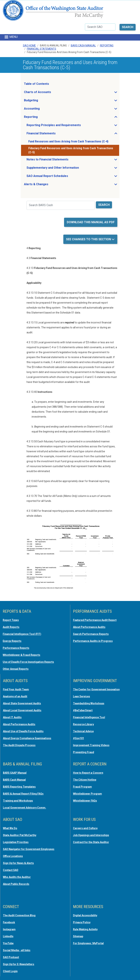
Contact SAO (11, 870)
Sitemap (78, 936)
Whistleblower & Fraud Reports (22, 655)
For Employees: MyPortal (88, 943)
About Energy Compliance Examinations (27, 738)
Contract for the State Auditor (91, 842)
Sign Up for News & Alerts (18, 863)
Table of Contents (37, 84)
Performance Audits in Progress (93, 641)
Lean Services (82, 696)
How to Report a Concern (88, 773)
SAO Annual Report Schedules (58, 177)
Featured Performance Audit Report (95, 620)
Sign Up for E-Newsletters (19, 964)
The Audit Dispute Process (19, 745)
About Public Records (16, 884)
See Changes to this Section (89, 239)
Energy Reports (12, 641)
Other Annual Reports (16, 669)
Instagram (9, 929)
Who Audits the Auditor (17, 877)
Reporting (107, 46)
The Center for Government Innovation (96, 689)
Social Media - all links (17, 950)
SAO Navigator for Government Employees (29, 849)
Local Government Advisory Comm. (25, 808)
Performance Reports (16, 648)
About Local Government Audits (22, 710)
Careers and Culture (85, 828)
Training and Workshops (18, 801)
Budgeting (42, 101)
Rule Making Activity (85, 929)
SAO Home (29, 46)
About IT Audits (12, 717)
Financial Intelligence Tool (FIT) (22, 634)
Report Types (11, 620)
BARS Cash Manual (83, 46)
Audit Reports (11, 627)
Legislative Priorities (16, 842)
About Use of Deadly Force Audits (23, 731)
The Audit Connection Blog (19, 915)
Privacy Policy (82, 922)
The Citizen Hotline (85, 780)
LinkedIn (8, 936)
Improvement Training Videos (91, 745)
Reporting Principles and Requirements (65, 126)
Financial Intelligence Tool (89, 717)
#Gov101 (79, 738)
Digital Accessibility (85, 915)
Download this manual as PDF (91, 222)
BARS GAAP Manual (15, 773)
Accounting (43, 110)
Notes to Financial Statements (58, 160)
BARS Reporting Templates (19, 787)
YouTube (8, 943)
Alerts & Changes (47, 185)
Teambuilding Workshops (89, 703)
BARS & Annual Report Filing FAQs (23, 794)
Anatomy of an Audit (15, 696)
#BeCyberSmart (83, 710)
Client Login (10, 971)
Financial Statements (42, 49)
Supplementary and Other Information (64, 169)
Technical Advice (83, 731)
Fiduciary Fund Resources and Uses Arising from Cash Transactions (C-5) (71, 150)
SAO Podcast (11, 957)
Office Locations (13, 856)
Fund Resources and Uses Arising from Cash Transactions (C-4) (68, 141)
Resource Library (83, 724)
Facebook (9, 922)
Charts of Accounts (48, 93)
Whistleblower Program (87, 794)
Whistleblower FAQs (85, 801)
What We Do (10, 828)
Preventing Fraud (84, 752)
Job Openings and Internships (91, 835)
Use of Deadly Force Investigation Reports (28, 662)
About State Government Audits (22, 703)
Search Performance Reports (91, 634)
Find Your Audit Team (16, 689)
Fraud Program (82, 787)
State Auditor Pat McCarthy (20, 835)
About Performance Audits (89, 627)
